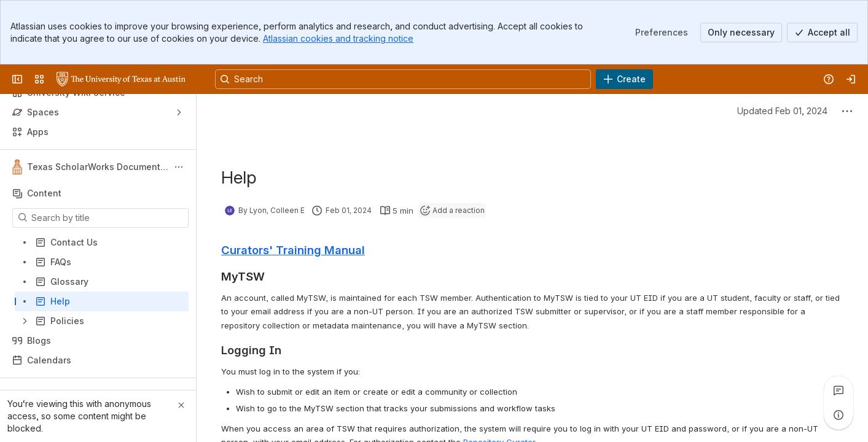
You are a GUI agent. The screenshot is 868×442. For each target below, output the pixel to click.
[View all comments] (839, 390)
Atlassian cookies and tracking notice (338, 38)
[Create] (624, 79)
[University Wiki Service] (121, 79)
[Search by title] (108, 218)
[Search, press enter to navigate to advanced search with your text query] (403, 79)
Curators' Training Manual (293, 250)
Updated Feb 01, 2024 (782, 111)
